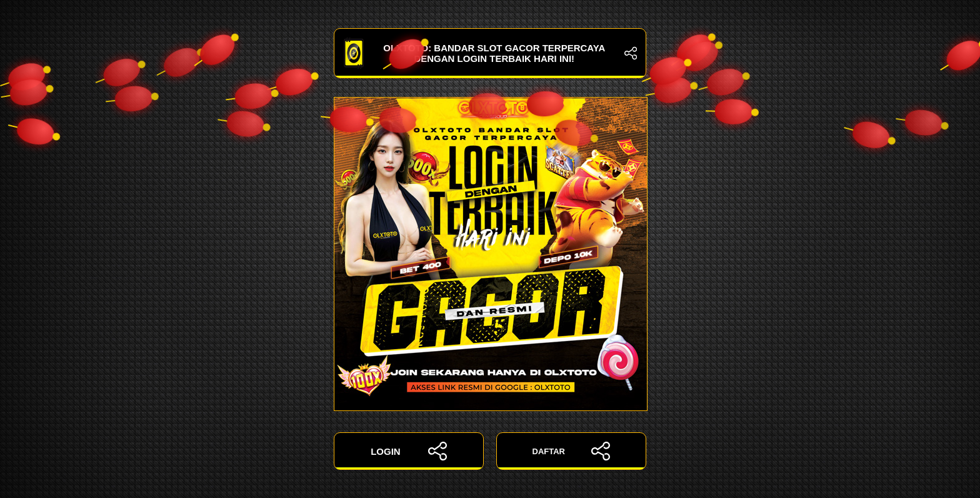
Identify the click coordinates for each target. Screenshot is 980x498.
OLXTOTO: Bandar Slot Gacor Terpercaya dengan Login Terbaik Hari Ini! (490, 53)
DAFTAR (572, 451)
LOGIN (409, 451)
